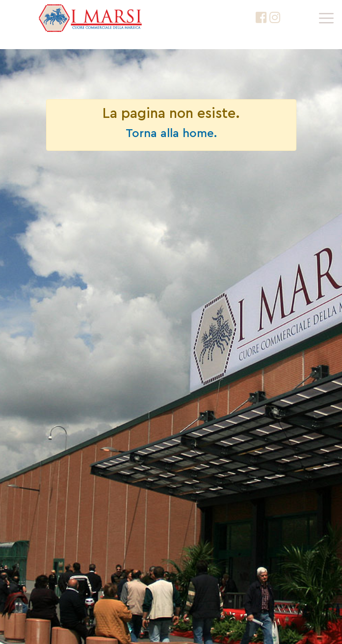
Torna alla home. (171, 134)
